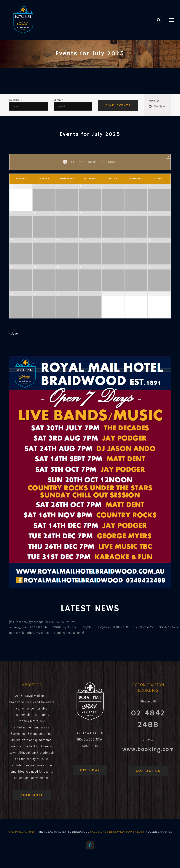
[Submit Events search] (118, 106)
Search (58, 100)
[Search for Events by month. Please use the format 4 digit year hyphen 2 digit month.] (29, 106)
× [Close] (168, 156)
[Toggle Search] (159, 20)
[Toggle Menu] (172, 20)
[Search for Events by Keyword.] (73, 106)
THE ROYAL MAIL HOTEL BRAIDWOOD (63, 832)
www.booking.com (148, 750)
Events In (16, 100)
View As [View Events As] (154, 102)
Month (156, 106)
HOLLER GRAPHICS (159, 832)
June (15, 334)
